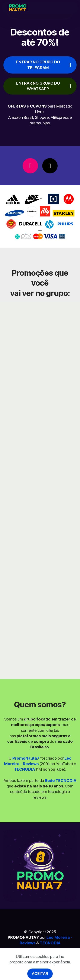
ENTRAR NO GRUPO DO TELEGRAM (44, 65)
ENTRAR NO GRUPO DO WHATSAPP (44, 86)
